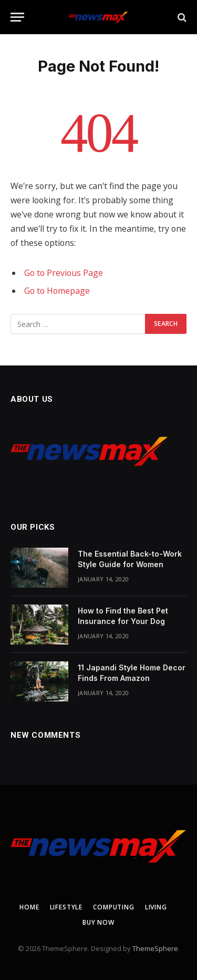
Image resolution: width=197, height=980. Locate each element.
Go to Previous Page (64, 273)
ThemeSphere (155, 948)
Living (156, 907)
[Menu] (17, 17)
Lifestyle (66, 907)
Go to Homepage (57, 291)
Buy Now (98, 922)
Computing (114, 907)
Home (29, 907)
